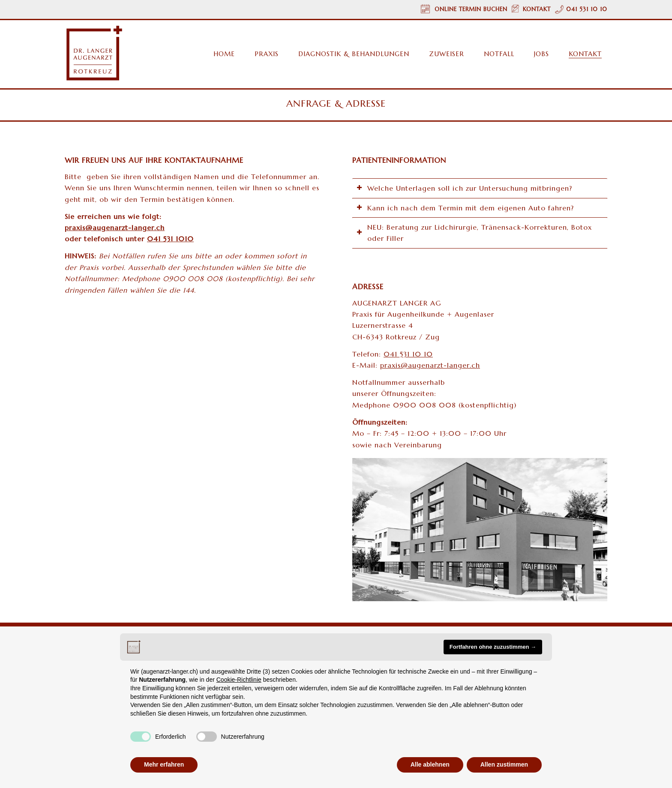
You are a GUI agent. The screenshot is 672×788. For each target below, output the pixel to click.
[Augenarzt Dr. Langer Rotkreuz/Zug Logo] (94, 53)
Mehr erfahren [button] (164, 764)
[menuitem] (220, 54)
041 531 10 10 (408, 354)
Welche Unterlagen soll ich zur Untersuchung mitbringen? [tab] (464, 188)
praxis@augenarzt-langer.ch (430, 365)
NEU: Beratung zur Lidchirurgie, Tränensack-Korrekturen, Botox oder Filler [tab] (474, 233)
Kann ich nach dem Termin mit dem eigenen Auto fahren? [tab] (465, 208)
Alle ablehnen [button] (430, 764)
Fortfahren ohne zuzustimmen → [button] (493, 647)
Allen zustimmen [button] (504, 764)
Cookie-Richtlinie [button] (239, 680)
